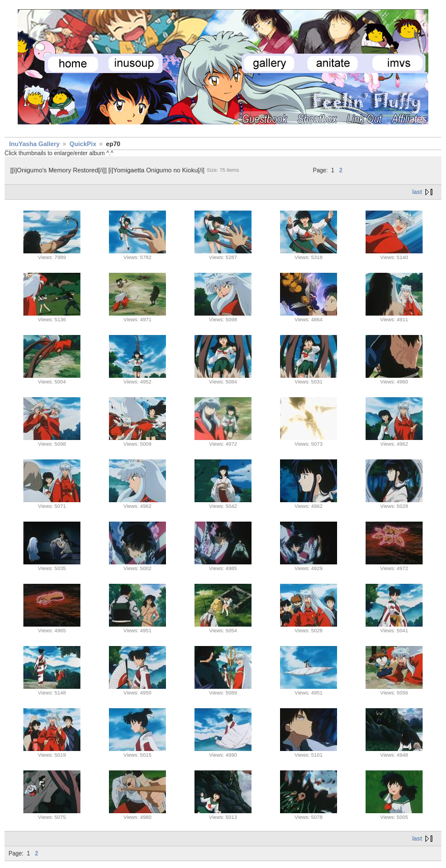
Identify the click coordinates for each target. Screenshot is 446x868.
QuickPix (83, 144)
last (417, 192)
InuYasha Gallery (35, 144)
